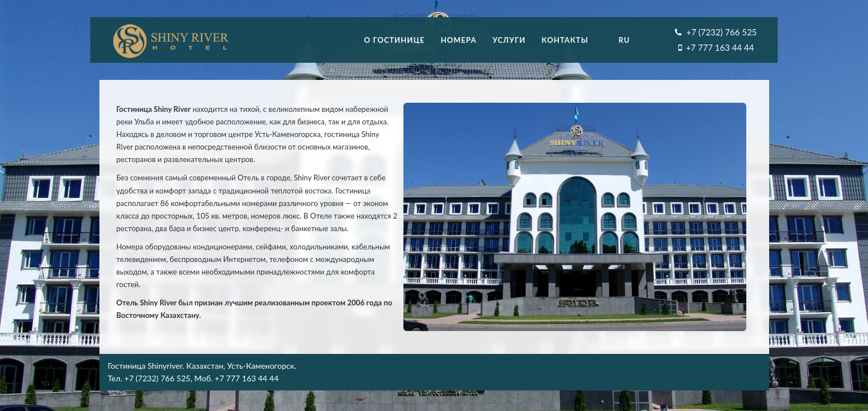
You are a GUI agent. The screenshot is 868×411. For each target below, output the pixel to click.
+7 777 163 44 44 (720, 47)
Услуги (509, 40)
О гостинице (394, 40)
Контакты (565, 40)
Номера (459, 40)
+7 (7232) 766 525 (721, 32)
